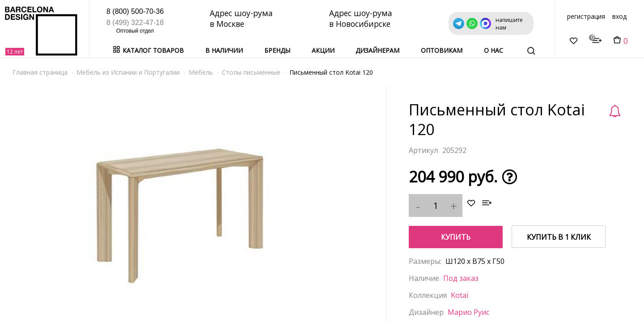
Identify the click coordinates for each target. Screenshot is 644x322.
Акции (323, 50)
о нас (494, 50)
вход (619, 16)
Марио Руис (468, 312)
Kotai (460, 295)
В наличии (224, 50)
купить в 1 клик (559, 237)
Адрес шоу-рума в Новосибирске (362, 18)
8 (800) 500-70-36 (135, 11)
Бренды (277, 50)
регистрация (586, 16)
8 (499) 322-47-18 (135, 23)
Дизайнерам (377, 50)
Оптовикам (442, 50)
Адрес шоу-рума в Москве (242, 18)
